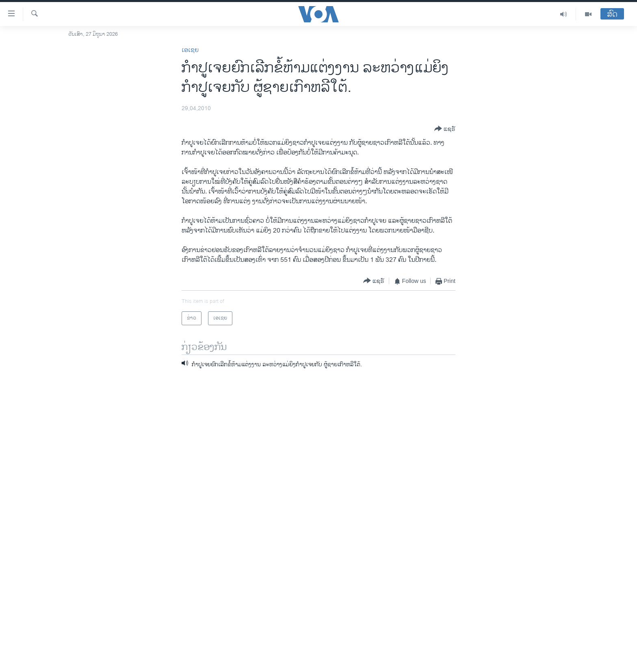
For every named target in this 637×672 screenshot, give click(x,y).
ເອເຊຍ (190, 50)
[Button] (445, 129)
